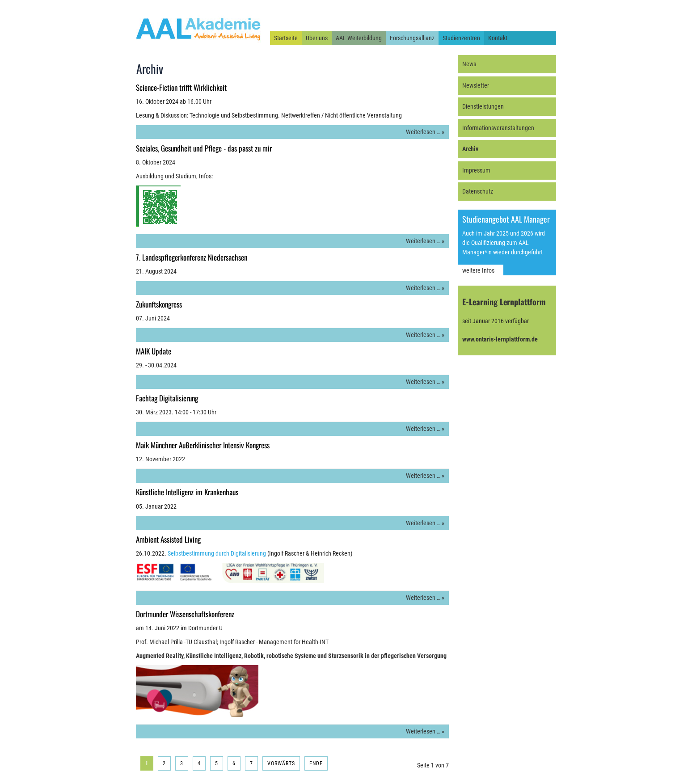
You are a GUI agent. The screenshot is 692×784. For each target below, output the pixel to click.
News (469, 64)
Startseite (286, 38)
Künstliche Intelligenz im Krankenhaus (187, 492)
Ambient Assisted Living (168, 539)
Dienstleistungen (483, 106)
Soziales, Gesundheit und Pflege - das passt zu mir (204, 148)
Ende (316, 763)
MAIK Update (154, 351)
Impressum (476, 170)
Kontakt (498, 38)
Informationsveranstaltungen (498, 128)
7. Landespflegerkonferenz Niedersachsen (192, 257)
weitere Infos (478, 270)
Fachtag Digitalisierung (167, 398)
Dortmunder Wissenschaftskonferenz (185, 614)
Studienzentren (461, 38)
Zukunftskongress (159, 304)
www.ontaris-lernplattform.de (500, 339)
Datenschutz (478, 191)
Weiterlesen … (423, 132)
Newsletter (476, 85)
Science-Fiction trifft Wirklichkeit (181, 87)
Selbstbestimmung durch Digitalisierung (217, 553)
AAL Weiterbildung (359, 38)
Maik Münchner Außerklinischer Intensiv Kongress (203, 445)
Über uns (317, 38)
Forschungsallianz (412, 38)
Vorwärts (281, 763)
